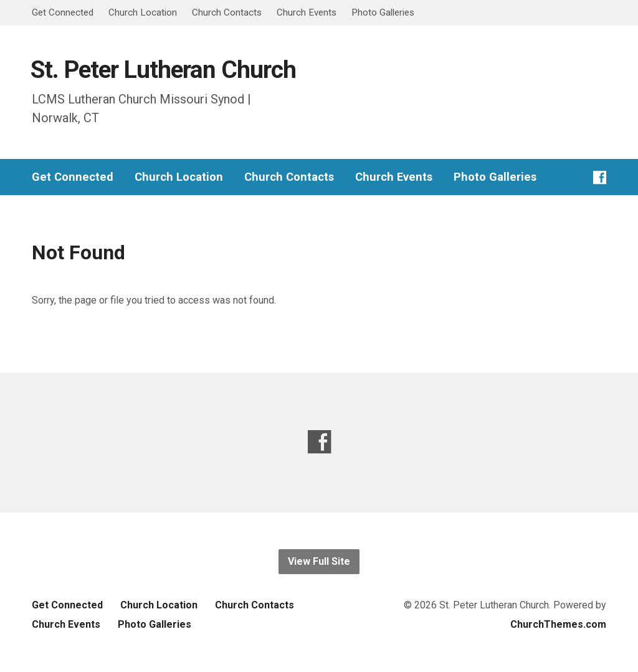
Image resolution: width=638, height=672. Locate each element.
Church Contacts (227, 12)
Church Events (307, 12)
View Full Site (319, 561)
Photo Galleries (383, 12)
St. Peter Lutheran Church (163, 70)
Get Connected (63, 12)
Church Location (143, 12)
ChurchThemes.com (558, 624)
